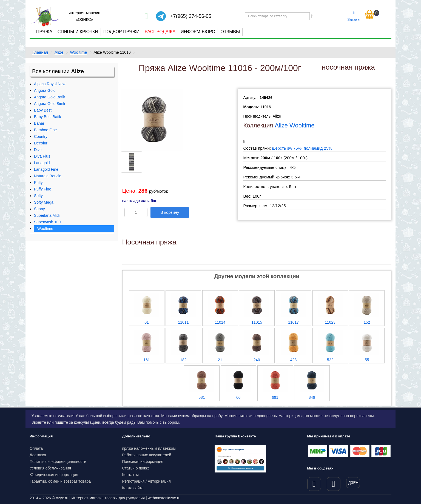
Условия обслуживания (50, 468)
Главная (40, 52)
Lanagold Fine (46, 169)
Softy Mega (44, 202)
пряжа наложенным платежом (149, 448)
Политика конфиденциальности (58, 462)
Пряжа (44, 32)
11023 (330, 322)
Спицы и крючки (78, 32)
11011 (184, 322)
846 (312, 397)
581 (202, 397)
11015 (257, 322)
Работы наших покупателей (147, 455)
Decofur (41, 143)
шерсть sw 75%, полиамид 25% (302, 148)
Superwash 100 (47, 222)
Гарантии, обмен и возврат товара (60, 481)
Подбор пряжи (121, 32)
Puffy (38, 183)
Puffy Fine (43, 189)
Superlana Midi (47, 215)
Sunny (39, 209)
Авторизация (159, 481)
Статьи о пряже (136, 468)
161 (147, 360)
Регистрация (133, 481)
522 (330, 360)
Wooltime (78, 52)
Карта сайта (133, 488)
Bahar (39, 123)
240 (257, 360)
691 (275, 397)
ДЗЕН (353, 483)
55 (367, 360)
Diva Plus (42, 156)
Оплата (36, 448)
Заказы (354, 16)
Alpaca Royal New (50, 84)
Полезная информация (143, 462)
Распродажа (160, 32)
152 (367, 322)
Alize (59, 52)
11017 (293, 322)
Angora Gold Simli (49, 104)
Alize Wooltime (295, 125)
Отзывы (230, 32)
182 (183, 360)
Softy (38, 196)
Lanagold (42, 163)
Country (41, 136)
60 (238, 397)
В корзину (170, 212)
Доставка (38, 455)
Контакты (130, 475)
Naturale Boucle (48, 176)
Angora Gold (45, 90)
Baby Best (43, 110)
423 (293, 360)
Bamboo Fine (45, 130)
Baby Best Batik (48, 117)
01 (147, 322)
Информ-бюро (198, 32)
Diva (38, 150)
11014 (220, 322)
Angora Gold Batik (50, 97)
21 (220, 360)
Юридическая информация (54, 475)
